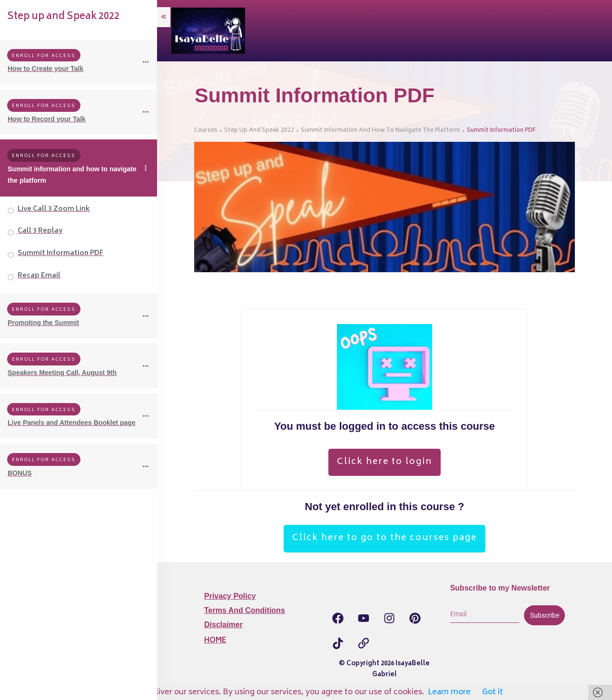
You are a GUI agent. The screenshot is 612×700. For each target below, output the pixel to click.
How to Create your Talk (45, 69)
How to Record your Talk (47, 119)
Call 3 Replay (40, 231)
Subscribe (545, 615)
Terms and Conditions (245, 610)
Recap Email (39, 276)
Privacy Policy (230, 596)
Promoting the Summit (43, 323)
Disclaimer (223, 625)
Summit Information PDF (60, 253)
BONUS (20, 473)
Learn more (449, 692)
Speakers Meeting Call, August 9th (62, 373)
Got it (493, 692)
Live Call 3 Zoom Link (54, 209)
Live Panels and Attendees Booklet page (72, 423)
